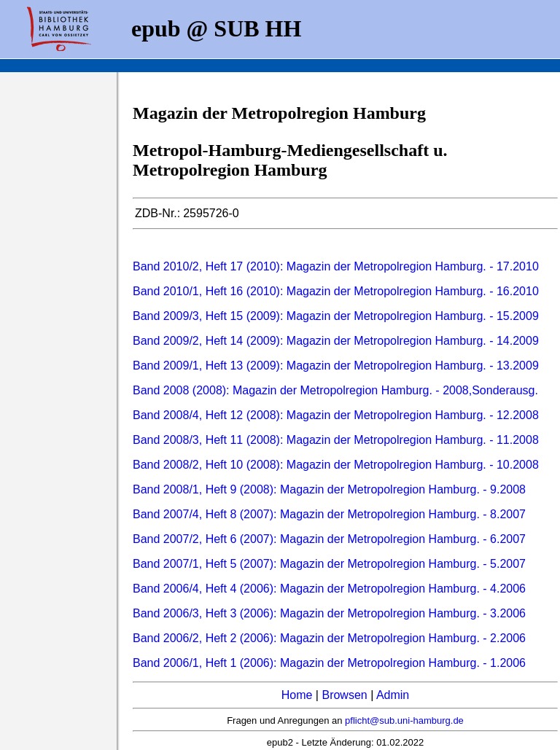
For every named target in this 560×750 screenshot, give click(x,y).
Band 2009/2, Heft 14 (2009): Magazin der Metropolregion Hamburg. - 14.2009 (336, 341)
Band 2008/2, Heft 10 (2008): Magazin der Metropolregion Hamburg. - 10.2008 (336, 465)
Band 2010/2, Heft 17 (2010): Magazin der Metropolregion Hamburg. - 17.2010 (336, 266)
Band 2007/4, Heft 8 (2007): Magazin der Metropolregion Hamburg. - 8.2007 (329, 514)
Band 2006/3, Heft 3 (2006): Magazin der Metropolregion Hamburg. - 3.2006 (329, 613)
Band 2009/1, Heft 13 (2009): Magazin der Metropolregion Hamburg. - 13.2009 (336, 366)
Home (297, 695)
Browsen (344, 695)
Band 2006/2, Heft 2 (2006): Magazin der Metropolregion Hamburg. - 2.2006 (329, 638)
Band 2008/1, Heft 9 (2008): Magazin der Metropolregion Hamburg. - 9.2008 (329, 489)
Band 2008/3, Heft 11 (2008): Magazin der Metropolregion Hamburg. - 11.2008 (336, 440)
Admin (393, 695)
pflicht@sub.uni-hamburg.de (404, 720)
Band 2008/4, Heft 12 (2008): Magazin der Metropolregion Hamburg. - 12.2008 (336, 415)
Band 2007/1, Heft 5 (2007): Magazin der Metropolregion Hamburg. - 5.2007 (329, 564)
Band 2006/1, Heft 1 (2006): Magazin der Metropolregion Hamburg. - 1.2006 (329, 663)
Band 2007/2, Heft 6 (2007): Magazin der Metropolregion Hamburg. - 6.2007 (329, 539)
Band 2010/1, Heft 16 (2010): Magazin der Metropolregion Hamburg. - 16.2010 (336, 291)
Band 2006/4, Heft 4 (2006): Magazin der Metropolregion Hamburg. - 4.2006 (329, 589)
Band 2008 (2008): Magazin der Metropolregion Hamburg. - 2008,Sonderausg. (335, 390)
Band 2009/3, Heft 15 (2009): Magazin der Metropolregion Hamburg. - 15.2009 (336, 316)
